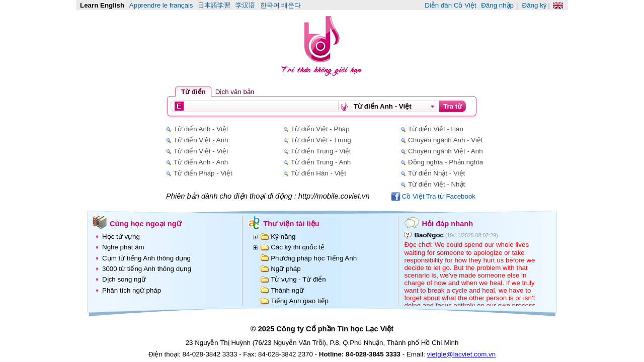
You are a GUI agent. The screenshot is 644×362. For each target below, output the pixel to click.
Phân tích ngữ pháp (132, 290)
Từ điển (193, 92)
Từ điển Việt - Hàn (436, 129)
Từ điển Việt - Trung (321, 140)
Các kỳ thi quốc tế (298, 247)
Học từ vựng (121, 237)
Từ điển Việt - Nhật (436, 184)
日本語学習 (214, 5)
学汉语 (245, 5)
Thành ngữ (287, 290)
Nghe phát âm (123, 247)
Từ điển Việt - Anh (201, 140)
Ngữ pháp (286, 269)
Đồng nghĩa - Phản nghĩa (446, 162)
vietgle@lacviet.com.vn (462, 354)
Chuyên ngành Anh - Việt (446, 140)
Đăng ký (535, 5)
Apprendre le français (161, 5)
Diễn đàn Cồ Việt (450, 5)
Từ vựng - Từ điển (298, 279)
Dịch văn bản (235, 92)
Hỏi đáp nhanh (447, 224)
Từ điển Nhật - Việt (436, 173)
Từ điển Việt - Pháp (320, 129)
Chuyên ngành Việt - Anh (446, 151)
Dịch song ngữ (124, 279)
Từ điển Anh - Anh (201, 162)
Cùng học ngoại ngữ (146, 224)
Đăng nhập (497, 5)
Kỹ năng (283, 237)
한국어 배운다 (281, 5)
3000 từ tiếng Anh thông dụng (147, 269)
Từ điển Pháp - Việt (203, 173)
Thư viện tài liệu (291, 224)
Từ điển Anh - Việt (201, 129)
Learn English (102, 5)
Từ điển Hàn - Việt (318, 173)
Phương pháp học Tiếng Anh (314, 258)
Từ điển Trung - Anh (321, 162)
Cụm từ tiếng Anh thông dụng (146, 258)
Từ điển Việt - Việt (201, 151)
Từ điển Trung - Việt (321, 151)
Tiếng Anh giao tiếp (300, 301)
